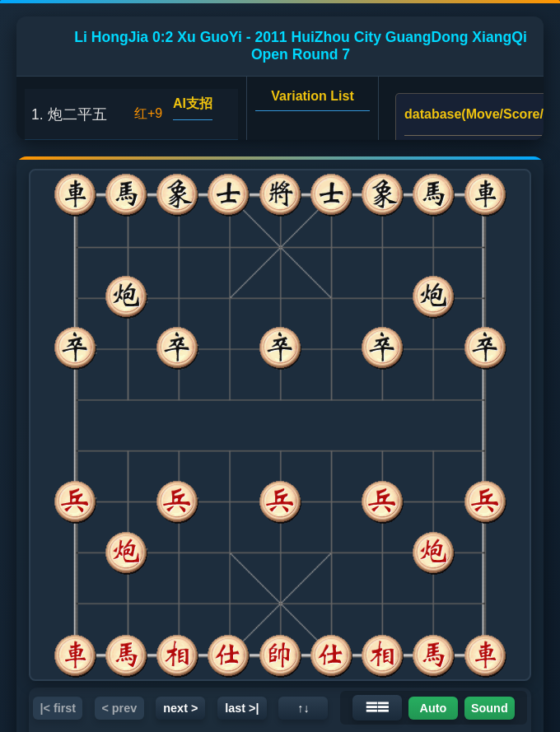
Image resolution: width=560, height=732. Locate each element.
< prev (119, 708)
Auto (434, 708)
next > (180, 708)
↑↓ (303, 708)
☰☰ (377, 707)
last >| (242, 708)
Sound (490, 708)
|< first (58, 708)
